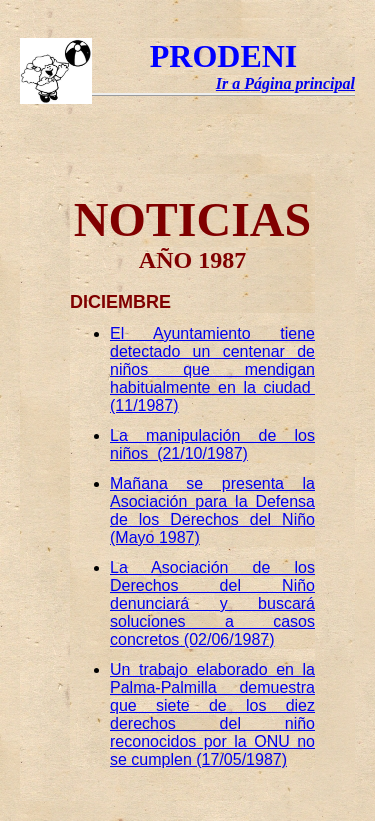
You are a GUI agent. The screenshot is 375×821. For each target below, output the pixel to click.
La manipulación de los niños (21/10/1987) (212, 444)
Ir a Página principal (285, 83)
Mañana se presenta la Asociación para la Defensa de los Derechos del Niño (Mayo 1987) (212, 510)
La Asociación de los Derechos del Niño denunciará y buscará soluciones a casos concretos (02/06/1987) (212, 603)
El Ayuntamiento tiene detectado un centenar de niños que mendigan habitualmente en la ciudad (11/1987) (212, 369)
